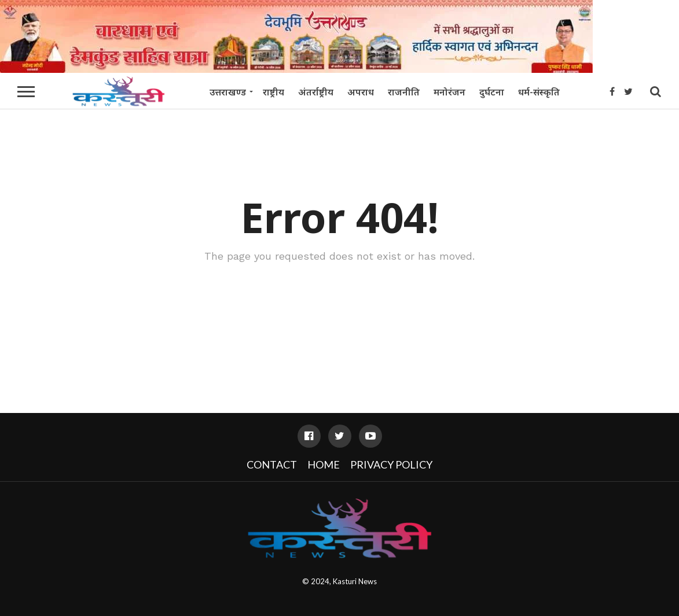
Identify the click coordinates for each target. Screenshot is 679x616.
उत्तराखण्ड (228, 92)
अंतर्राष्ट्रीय (316, 92)
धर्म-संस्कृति (539, 92)
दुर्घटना (492, 92)
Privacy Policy (391, 464)
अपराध (361, 92)
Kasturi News (355, 581)
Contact (272, 464)
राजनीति (404, 92)
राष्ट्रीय (274, 92)
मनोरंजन (449, 92)
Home (324, 464)
